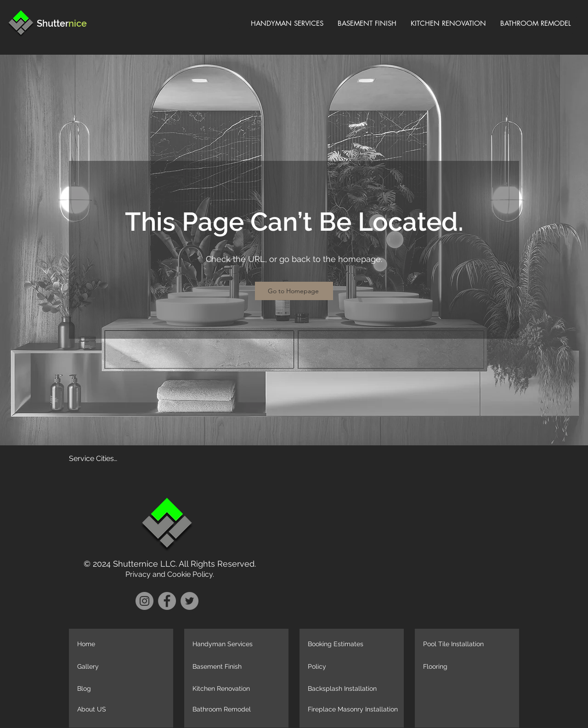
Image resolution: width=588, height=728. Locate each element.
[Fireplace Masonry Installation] (354, 710)
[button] (469, 710)
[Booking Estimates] (354, 644)
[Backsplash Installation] (354, 689)
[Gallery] (124, 667)
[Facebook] (167, 601)
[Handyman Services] (239, 644)
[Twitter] (189, 601)
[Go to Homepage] (294, 291)
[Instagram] (144, 601)
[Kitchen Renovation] (239, 689)
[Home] (124, 644)
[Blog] (124, 689)
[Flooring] (469, 667)
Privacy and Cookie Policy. (170, 574)
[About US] (124, 710)
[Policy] (354, 667)
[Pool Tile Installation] (469, 644)
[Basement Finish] (239, 667)
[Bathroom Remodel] (239, 710)
